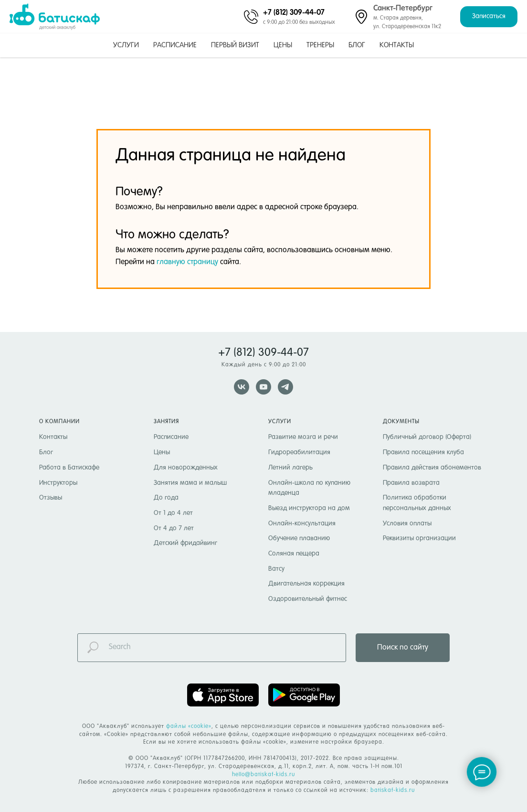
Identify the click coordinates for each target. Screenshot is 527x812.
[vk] (242, 387)
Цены (283, 45)
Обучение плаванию (299, 538)
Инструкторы (58, 483)
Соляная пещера (294, 554)
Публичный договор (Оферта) (427, 437)
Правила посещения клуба (423, 452)
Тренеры (320, 45)
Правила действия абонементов (432, 468)
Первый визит (235, 45)
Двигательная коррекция (306, 584)
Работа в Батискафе (69, 468)
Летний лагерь (290, 468)
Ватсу (276, 569)
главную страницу (187, 262)
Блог (357, 45)
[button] (489, 17)
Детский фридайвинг (185, 543)
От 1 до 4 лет (173, 513)
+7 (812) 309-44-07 (294, 12)
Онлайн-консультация (302, 524)
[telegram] (285, 387)
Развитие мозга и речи (303, 437)
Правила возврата (411, 483)
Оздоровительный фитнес (308, 599)
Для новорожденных (186, 468)
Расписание (175, 45)
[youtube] (263, 387)
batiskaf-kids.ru (393, 791)
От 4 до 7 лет (174, 528)
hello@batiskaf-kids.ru (263, 775)
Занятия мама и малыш (190, 483)
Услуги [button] (126, 45)
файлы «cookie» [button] (189, 727)
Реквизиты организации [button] (419, 538)
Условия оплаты (407, 524)
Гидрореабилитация (299, 452)
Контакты (397, 45)
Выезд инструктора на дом (309, 508)
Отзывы (51, 498)
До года (166, 498)
